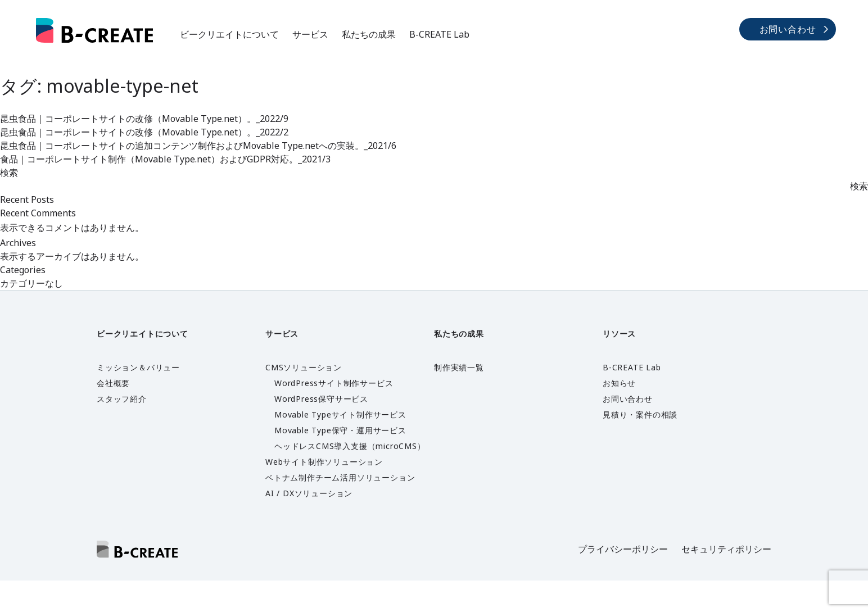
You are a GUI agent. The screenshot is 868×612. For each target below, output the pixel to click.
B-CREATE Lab (439, 34)
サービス (310, 34)
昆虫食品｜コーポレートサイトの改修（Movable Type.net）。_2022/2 (144, 132)
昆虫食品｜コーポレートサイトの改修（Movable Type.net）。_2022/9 (144, 119)
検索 (9, 173)
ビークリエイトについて (229, 34)
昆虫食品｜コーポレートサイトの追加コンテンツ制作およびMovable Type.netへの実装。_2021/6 (198, 146)
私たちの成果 (369, 34)
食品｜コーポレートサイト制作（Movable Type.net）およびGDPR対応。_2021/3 (165, 159)
